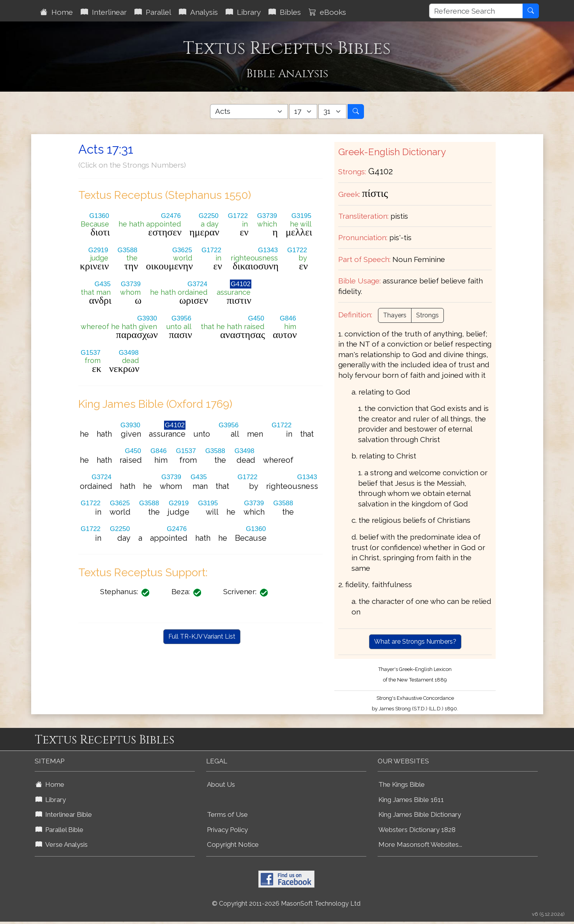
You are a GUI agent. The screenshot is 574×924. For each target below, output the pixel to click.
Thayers (395, 315)
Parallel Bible (59, 830)
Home (57, 12)
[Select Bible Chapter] (303, 112)
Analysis (198, 12)
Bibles (285, 12)
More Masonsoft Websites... (420, 844)
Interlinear (104, 12)
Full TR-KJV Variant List (202, 636)
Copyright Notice (233, 844)
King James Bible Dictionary (420, 814)
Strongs (427, 315)
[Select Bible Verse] (332, 112)
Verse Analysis (62, 844)
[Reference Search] (476, 11)
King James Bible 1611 (411, 800)
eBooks (327, 12)
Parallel (153, 12)
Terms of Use (227, 814)
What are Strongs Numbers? (415, 642)
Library (243, 12)
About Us (221, 784)
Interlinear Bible (64, 814)
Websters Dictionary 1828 (417, 830)
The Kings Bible (402, 784)
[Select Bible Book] (249, 112)
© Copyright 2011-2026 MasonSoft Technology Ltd (286, 904)
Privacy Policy (227, 830)
